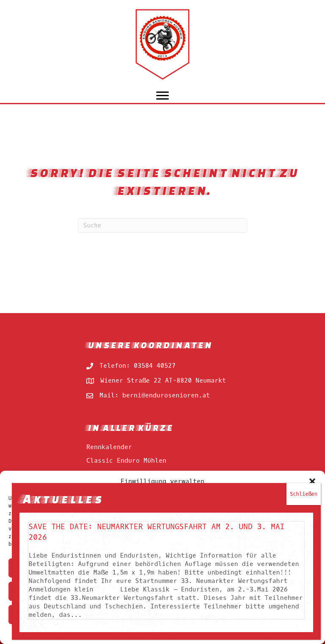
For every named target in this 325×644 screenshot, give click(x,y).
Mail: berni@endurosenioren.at (155, 395)
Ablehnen (162, 591)
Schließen (304, 155)
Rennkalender (109, 447)
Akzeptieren (162, 568)
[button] (312, 481)
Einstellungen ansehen (162, 615)
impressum (175, 633)
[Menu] (162, 96)
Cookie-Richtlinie (131, 633)
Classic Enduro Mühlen (126, 461)
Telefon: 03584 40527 (138, 366)
